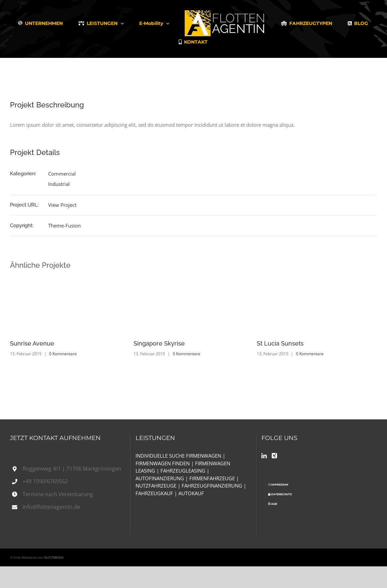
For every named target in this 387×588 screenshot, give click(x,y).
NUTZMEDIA (54, 557)
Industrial (59, 184)
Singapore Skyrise (159, 343)
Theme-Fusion (64, 225)
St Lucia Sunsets (280, 343)
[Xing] (274, 456)
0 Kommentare (63, 354)
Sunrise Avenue (32, 343)
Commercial (62, 174)
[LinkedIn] (264, 456)
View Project (62, 205)
